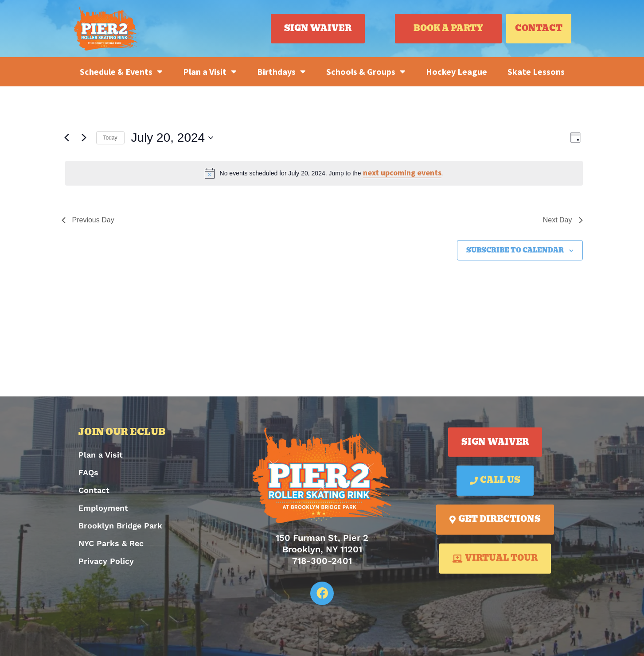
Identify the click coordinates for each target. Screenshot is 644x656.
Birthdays (281, 72)
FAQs (88, 472)
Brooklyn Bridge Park (120, 526)
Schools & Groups (366, 72)
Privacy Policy (106, 561)
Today (110, 138)
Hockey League (457, 72)
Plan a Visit (210, 72)
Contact (94, 490)
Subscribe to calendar (515, 250)
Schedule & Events (121, 72)
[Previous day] (67, 138)
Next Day (563, 220)
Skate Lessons (536, 72)
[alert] (324, 173)
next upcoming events (402, 173)
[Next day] (84, 138)
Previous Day (88, 220)
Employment (103, 508)
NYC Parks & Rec (111, 543)
